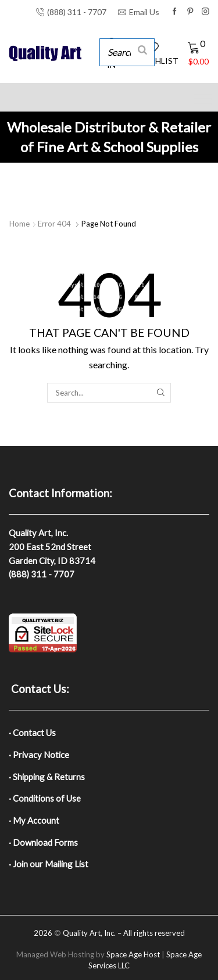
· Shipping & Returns (47, 777)
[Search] (142, 49)
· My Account (34, 820)
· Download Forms (43, 842)
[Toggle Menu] (203, 98)
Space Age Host (133, 954)
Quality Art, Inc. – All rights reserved (124, 933)
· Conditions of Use (45, 798)
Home (19, 224)
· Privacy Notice (39, 755)
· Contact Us (32, 733)
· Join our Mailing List (49, 864)
